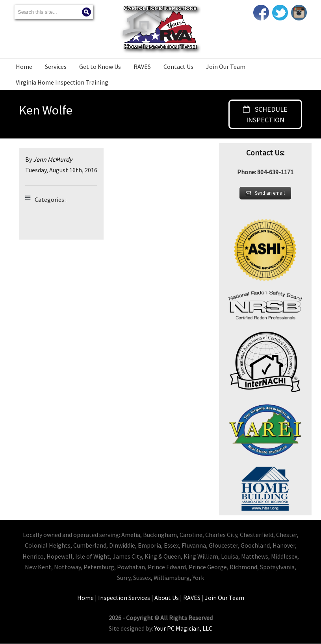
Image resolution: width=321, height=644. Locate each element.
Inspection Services (124, 598)
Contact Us (178, 66)
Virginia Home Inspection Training (62, 82)
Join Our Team (226, 66)
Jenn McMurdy (53, 160)
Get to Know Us (100, 66)
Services (56, 66)
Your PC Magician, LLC (183, 629)
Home (24, 66)
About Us (167, 598)
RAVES (142, 66)
